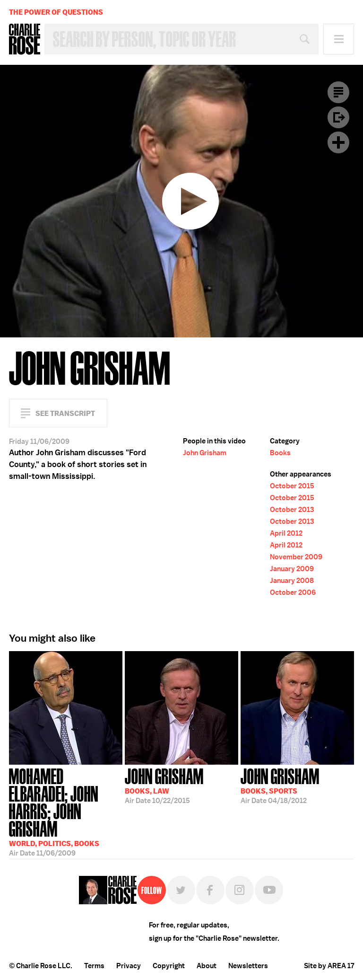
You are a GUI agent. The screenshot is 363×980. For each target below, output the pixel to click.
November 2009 (296, 557)
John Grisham (205, 453)
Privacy (129, 966)
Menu (339, 39)
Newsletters (248, 966)
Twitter (181, 890)
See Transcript (65, 413)
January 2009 (292, 569)
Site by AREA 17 (329, 966)
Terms (94, 966)
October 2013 (292, 510)
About (207, 966)
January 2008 (292, 581)
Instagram (240, 890)
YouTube (269, 890)
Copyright (169, 966)
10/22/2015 (164, 785)
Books (280, 453)
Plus (338, 142)
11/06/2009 (66, 807)
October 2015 (292, 486)
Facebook (210, 890)
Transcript (338, 92)
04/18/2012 (280, 785)
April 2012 (286, 533)
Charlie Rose (25, 39)
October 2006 (293, 592)
